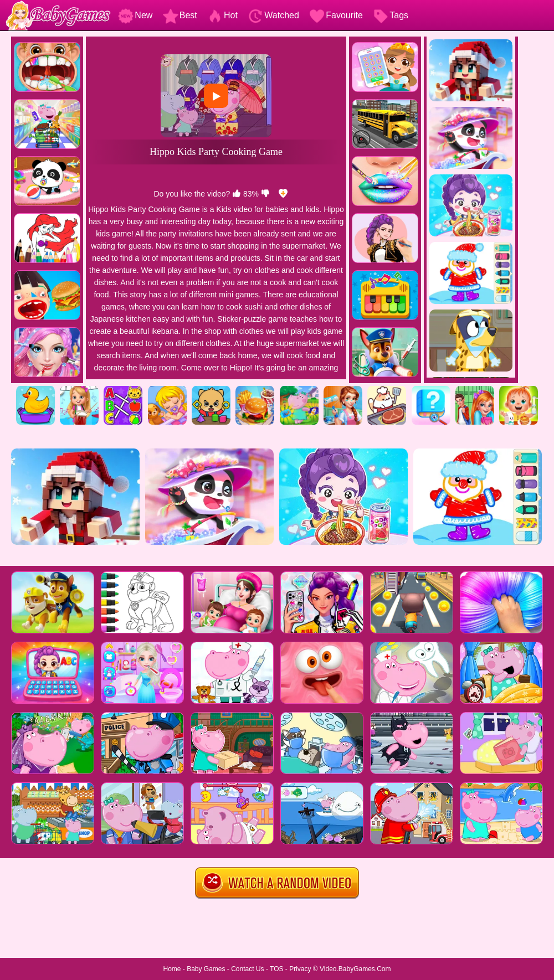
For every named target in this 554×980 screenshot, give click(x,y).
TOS (276, 969)
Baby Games (206, 969)
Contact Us (247, 969)
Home (172, 969)
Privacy (300, 969)
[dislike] (265, 194)
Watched (273, 15)
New (135, 15)
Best (180, 15)
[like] (237, 194)
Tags (391, 15)
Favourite (336, 15)
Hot (222, 15)
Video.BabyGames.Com (355, 969)
